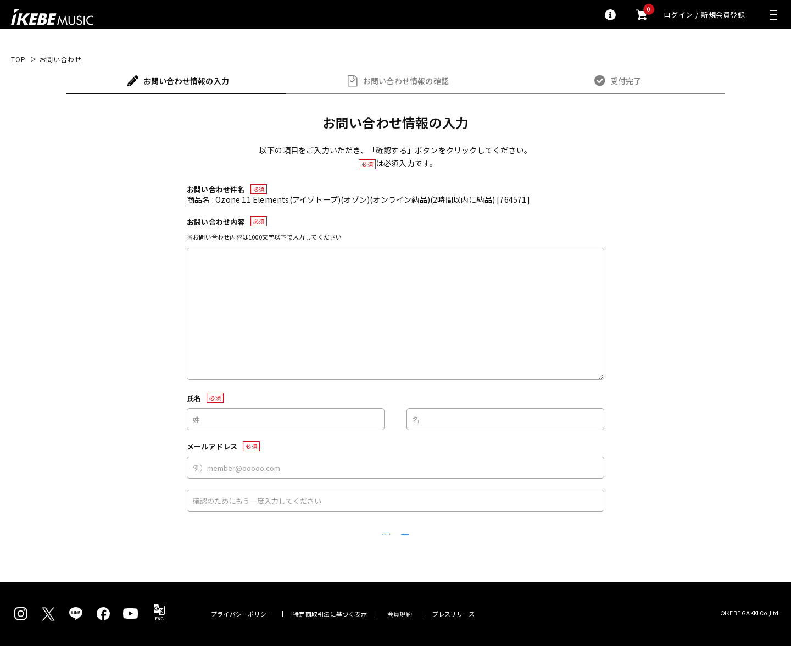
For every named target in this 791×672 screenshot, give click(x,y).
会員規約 (400, 640)
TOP (18, 59)
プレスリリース (454, 640)
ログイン (678, 15)
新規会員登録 (723, 15)
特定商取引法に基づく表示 (330, 640)
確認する (475, 547)
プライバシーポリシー (242, 640)
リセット (316, 548)
